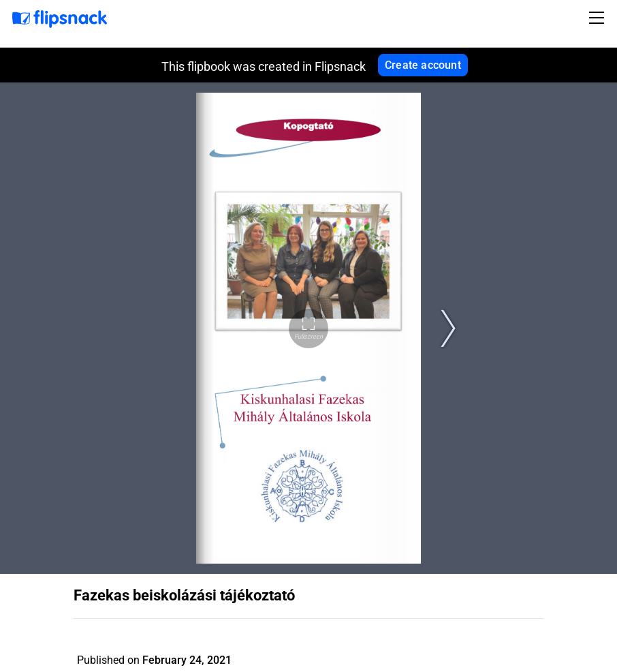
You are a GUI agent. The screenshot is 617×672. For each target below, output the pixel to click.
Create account (423, 65)
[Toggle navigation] (599, 18)
